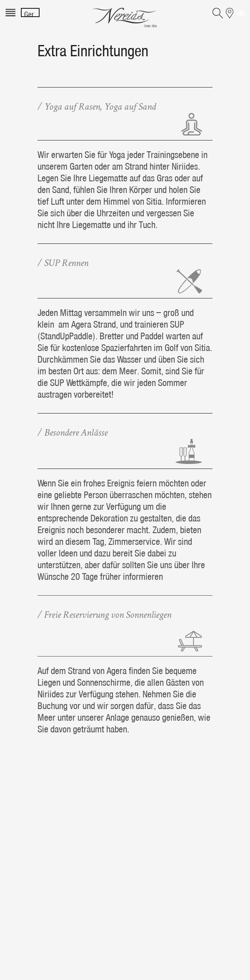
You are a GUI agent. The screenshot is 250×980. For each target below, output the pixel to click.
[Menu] (11, 18)
